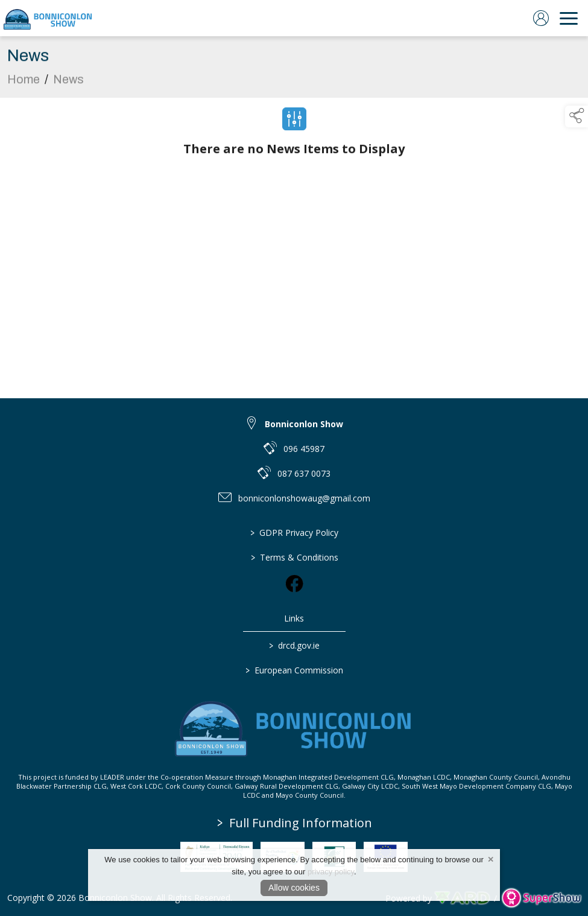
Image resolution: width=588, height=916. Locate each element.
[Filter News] (294, 122)
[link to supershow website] (541, 898)
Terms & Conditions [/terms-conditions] (294, 557)
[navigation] (569, 18)
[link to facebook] (294, 584)
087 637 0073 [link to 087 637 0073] (304, 473)
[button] (577, 116)
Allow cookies (294, 888)
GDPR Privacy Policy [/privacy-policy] (294, 533)
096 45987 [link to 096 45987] (304, 449)
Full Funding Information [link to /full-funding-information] (295, 823)
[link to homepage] (48, 18)
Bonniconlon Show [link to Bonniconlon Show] (304, 424)
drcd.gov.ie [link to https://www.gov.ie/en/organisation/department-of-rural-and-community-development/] (294, 645)
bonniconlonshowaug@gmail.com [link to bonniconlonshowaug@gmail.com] (304, 498)
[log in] (541, 18)
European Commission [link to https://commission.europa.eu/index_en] (294, 670)
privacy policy (331, 872)
